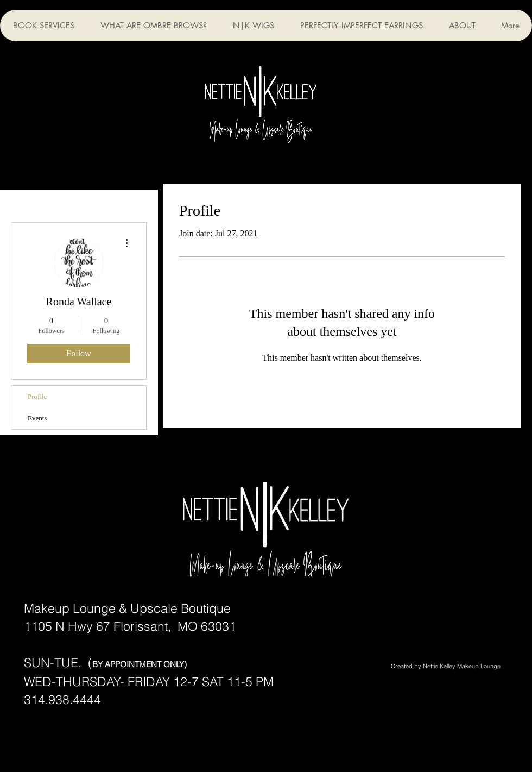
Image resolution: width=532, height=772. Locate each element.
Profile (37, 396)
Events (37, 418)
